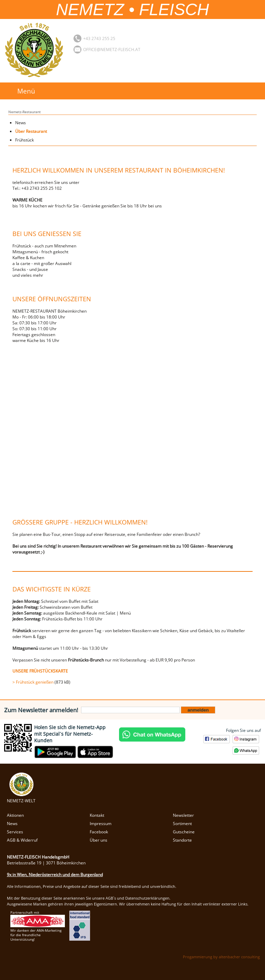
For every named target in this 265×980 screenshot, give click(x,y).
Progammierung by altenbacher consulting (221, 957)
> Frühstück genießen (33, 682)
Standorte (182, 840)
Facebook (99, 832)
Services (15, 832)
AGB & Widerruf (22, 840)
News (21, 123)
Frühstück (24, 140)
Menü (26, 91)
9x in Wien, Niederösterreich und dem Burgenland (55, 875)
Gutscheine (184, 832)
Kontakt (97, 815)
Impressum (101, 824)
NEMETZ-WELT (21, 798)
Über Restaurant (31, 131)
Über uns (99, 840)
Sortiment (182, 824)
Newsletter (183, 815)
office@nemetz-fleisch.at (112, 50)
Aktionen (15, 815)
